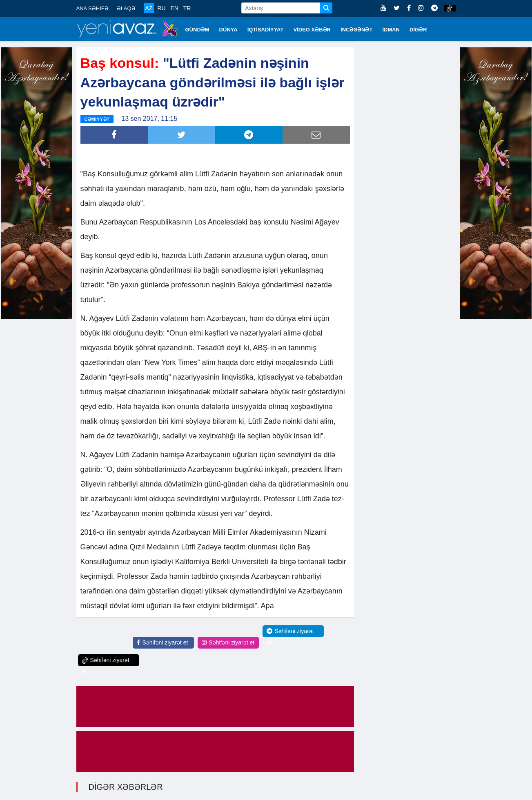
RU (161, 8)
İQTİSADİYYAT (266, 30)
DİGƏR (418, 30)
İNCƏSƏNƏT (356, 30)
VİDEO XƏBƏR (312, 30)
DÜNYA (228, 30)
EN (174, 8)
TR (187, 8)
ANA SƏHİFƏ (92, 8)
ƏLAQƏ (126, 8)
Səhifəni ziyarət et (162, 642)
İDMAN (391, 30)
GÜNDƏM (197, 30)
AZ (149, 8)
